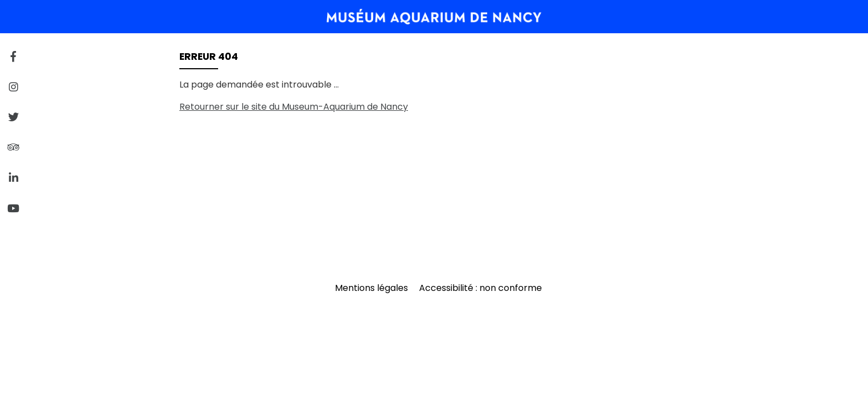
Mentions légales (371, 288)
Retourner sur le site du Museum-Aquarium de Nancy (294, 107)
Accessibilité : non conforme (480, 288)
